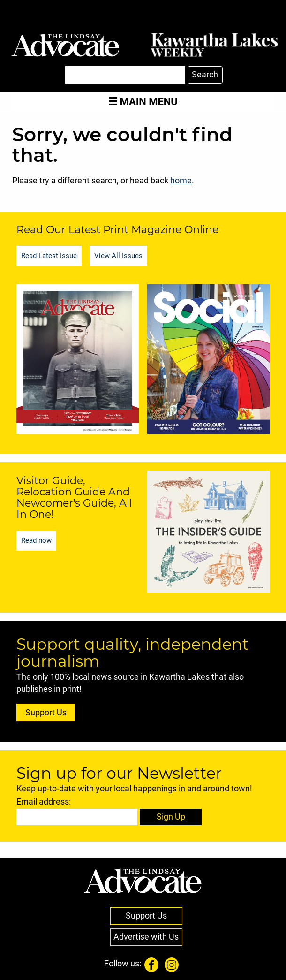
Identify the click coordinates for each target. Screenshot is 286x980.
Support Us (46, 713)
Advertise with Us (146, 937)
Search (205, 75)
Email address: (44, 802)
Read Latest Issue (49, 256)
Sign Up (171, 817)
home (181, 181)
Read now (36, 540)
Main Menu (143, 102)
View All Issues (118, 256)
